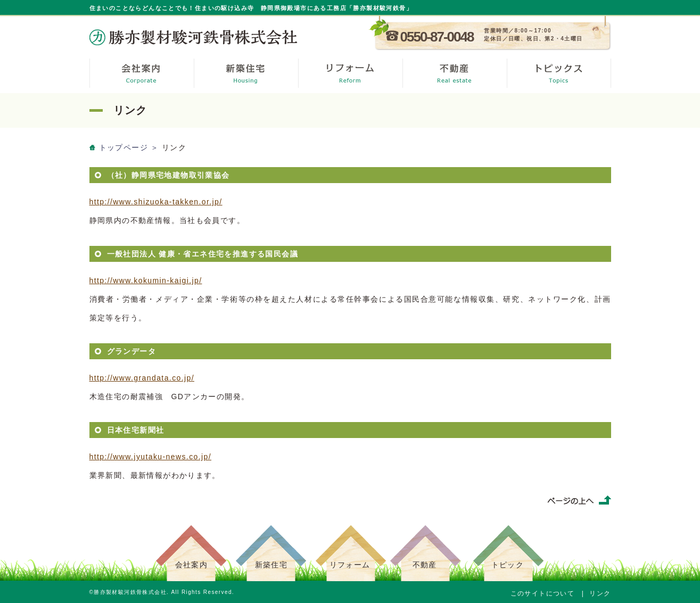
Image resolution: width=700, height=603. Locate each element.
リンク (600, 593)
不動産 (425, 565)
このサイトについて (543, 593)
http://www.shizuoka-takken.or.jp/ (156, 202)
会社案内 (192, 565)
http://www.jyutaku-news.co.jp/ (151, 457)
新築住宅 (271, 565)
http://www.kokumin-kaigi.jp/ (146, 280)
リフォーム (350, 565)
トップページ (123, 147)
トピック (508, 565)
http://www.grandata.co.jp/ (142, 378)
